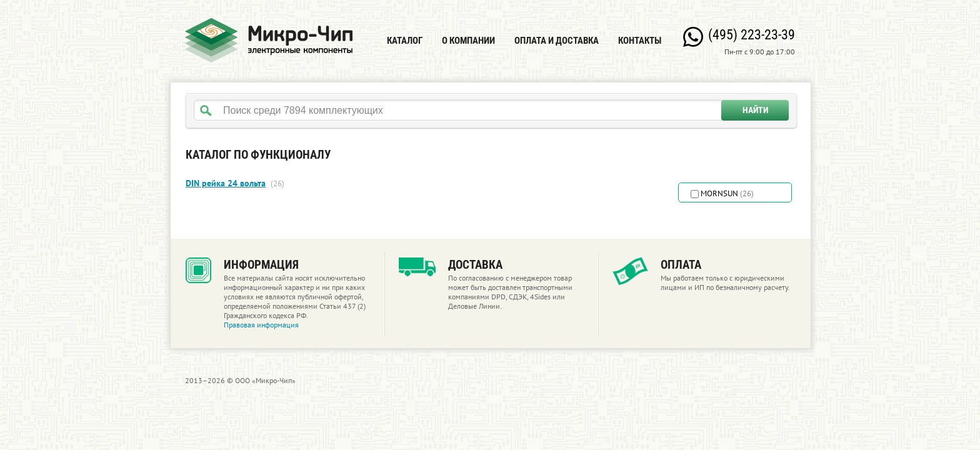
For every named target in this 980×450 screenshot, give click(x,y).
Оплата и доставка (557, 41)
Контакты (640, 41)
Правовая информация (261, 325)
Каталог (405, 41)
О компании (468, 41)
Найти (755, 110)
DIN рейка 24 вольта (226, 183)
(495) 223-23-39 (752, 35)
